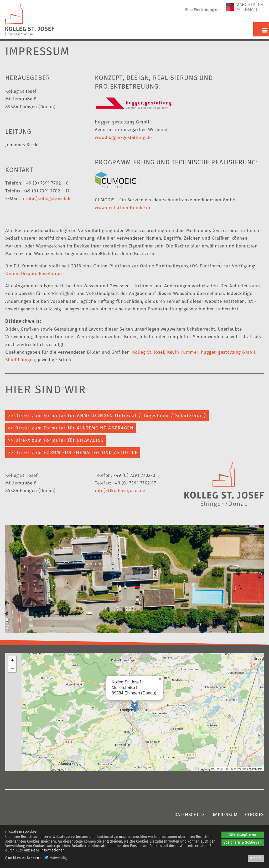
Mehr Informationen (48, 850)
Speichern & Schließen (243, 843)
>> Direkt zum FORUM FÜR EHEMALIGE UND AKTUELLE (73, 453)
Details (256, 858)
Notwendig (56, 858)
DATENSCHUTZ (190, 815)
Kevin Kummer (183, 352)
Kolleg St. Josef (148, 352)
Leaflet (217, 769)
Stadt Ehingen (20, 360)
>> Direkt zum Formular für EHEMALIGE (56, 440)
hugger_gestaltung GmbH (228, 352)
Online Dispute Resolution (34, 274)
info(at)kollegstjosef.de (46, 199)
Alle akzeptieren (242, 835)
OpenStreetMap (238, 769)
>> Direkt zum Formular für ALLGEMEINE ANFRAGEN (71, 428)
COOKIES (254, 815)
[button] (135, 707)
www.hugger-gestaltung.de (123, 138)
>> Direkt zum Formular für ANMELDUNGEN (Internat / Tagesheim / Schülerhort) (107, 416)
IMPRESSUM (225, 815)
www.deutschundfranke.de (123, 208)
